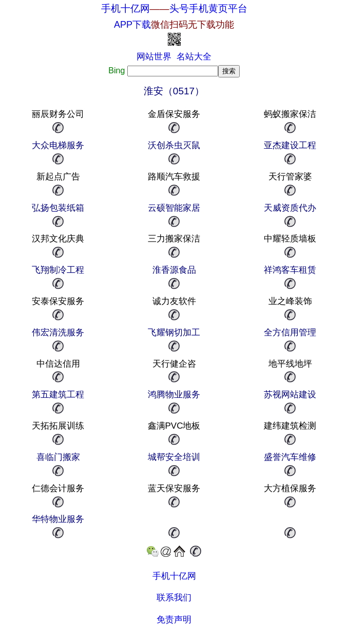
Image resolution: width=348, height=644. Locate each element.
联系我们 (174, 598)
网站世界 (154, 57)
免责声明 (174, 620)
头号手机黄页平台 (208, 8)
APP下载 (174, 25)
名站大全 (194, 57)
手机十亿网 (125, 8)
